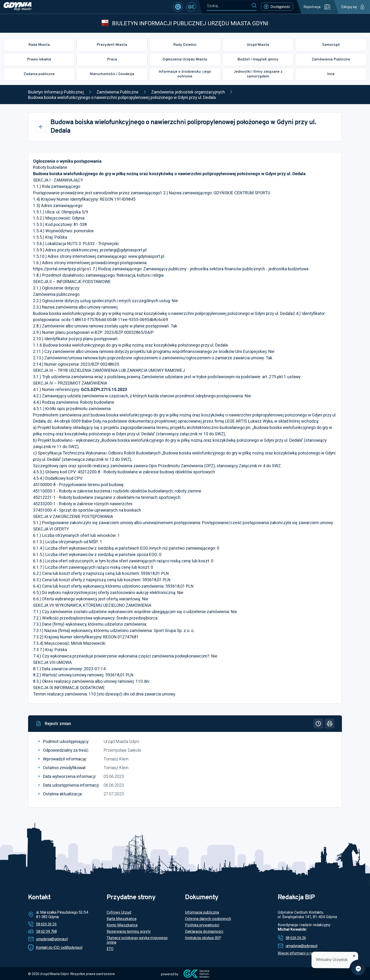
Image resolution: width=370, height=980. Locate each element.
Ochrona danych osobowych (208, 919)
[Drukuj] (330, 724)
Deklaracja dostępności (204, 931)
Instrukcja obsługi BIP (203, 938)
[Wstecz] (41, 127)
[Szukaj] (254, 6)
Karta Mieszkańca (122, 919)
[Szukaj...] (229, 6)
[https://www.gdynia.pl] (17, 7)
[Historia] (318, 724)
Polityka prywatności (202, 925)
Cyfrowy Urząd (119, 912)
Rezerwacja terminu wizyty (129, 931)
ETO (110, 949)
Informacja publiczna (202, 912)
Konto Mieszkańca (122, 925)
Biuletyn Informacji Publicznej (56, 92)
